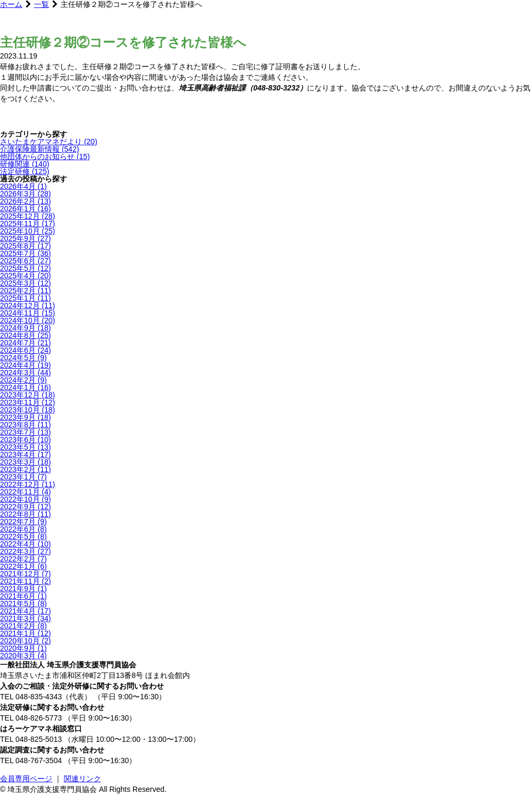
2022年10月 (26, 499)
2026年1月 (26, 209)
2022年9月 (26, 507)
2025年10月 (28, 231)
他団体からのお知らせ (45, 156)
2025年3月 (26, 283)
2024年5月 (23, 358)
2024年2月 (23, 380)
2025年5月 (26, 268)
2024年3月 (26, 373)
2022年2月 (23, 559)
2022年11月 (26, 492)
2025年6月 (26, 261)
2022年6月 (23, 529)
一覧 (41, 4)
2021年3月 (26, 618)
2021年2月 (23, 626)
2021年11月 (26, 581)
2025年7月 (26, 253)
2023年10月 (28, 410)
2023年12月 (28, 395)
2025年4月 (26, 276)
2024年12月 (28, 305)
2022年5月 (23, 536)
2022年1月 (23, 566)
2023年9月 (26, 417)
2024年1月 (26, 387)
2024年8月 (26, 335)
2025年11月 (28, 224)
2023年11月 (28, 402)
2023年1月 (23, 477)
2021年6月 (23, 596)
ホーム (11, 4)
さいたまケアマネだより (49, 142)
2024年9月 (26, 328)
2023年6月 (26, 440)
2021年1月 (26, 633)
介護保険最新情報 (40, 149)
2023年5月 (26, 447)
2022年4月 (26, 544)
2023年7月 (26, 432)
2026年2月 (26, 201)
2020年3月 (23, 656)
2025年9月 (26, 238)
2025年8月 (26, 246)
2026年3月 (26, 194)
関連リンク (82, 779)
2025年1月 (26, 298)
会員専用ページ (26, 779)
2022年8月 (26, 514)
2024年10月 (28, 320)
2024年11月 (28, 313)
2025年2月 (26, 291)
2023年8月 (26, 425)
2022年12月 (28, 484)
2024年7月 (26, 343)
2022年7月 (23, 522)
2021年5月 (23, 603)
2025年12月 (28, 216)
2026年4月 (23, 186)
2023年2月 (26, 469)
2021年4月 (26, 611)
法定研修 (25, 171)
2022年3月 (26, 551)
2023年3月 (26, 462)
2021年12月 (26, 574)
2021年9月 (23, 589)
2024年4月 (26, 365)
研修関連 (25, 164)
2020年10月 (26, 641)
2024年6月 (26, 350)
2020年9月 (23, 648)
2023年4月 (26, 454)
